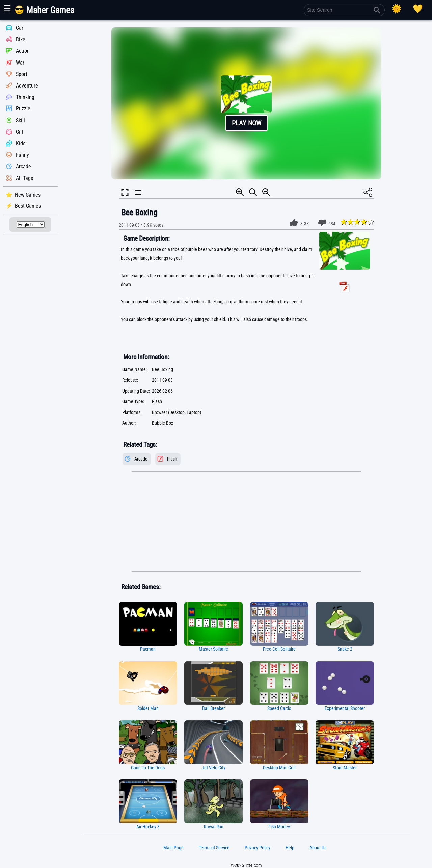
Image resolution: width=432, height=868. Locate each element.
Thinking (25, 97)
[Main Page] (48, 13)
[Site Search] (344, 10)
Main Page (173, 848)
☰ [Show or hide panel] (7, 8)
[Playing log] (418, 9)
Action (23, 51)
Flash (172, 459)
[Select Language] (31, 225)
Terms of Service (214, 848)
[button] (246, 103)
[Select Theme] (397, 9)
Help (290, 848)
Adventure (27, 86)
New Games (28, 195)
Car (20, 28)
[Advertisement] (246, 522)
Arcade (23, 167)
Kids (21, 143)
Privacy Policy (258, 848)
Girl (20, 132)
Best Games (28, 206)
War (20, 63)
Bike (21, 39)
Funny (22, 155)
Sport (22, 74)
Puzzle (23, 109)
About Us (318, 848)
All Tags (24, 178)
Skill (20, 120)
